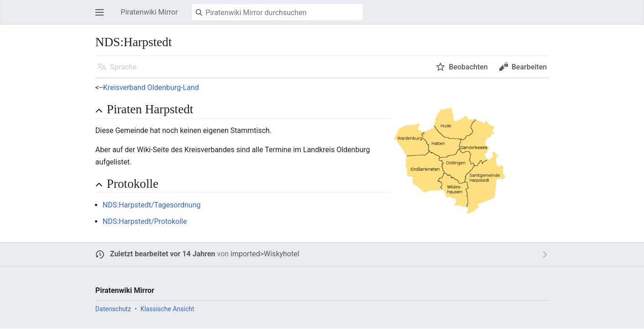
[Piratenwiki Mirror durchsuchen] (277, 12)
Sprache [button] (123, 67)
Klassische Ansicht (168, 309)
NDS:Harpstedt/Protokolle (145, 221)
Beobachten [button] (468, 67)
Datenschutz (113, 309)
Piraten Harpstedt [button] (150, 109)
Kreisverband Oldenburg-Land (151, 88)
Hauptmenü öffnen (102, 17)
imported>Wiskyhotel (265, 254)
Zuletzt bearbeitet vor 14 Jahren (163, 254)
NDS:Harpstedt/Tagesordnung (152, 205)
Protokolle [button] (133, 184)
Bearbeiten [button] (529, 67)
